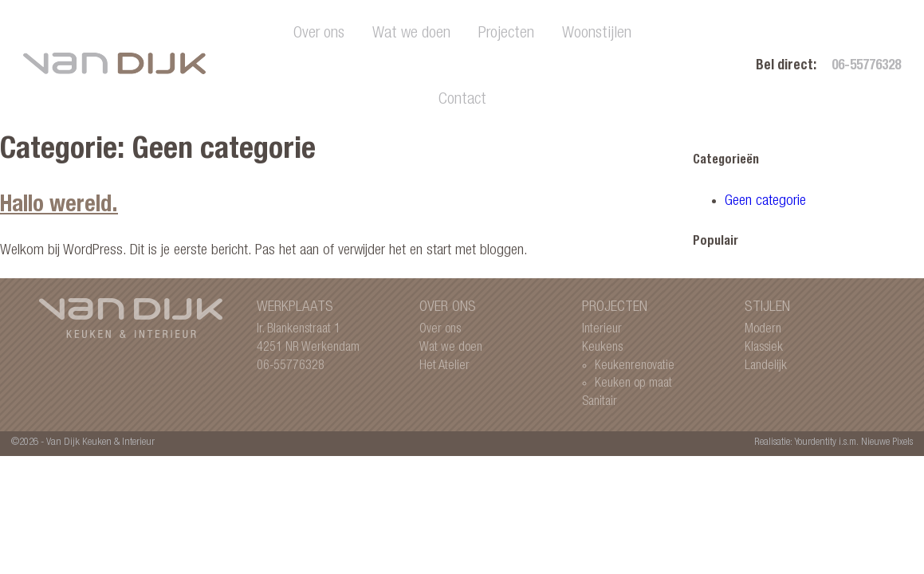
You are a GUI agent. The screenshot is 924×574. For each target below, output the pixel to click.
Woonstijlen (597, 34)
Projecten (506, 34)
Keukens (602, 348)
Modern (763, 330)
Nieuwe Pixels (887, 443)
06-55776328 (866, 67)
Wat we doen (411, 34)
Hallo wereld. (59, 206)
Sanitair (600, 402)
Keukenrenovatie (635, 366)
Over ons (319, 34)
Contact (462, 100)
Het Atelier (444, 366)
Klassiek (764, 348)
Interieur (602, 330)
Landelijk (766, 366)
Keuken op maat (633, 384)
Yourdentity (816, 443)
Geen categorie (765, 201)
